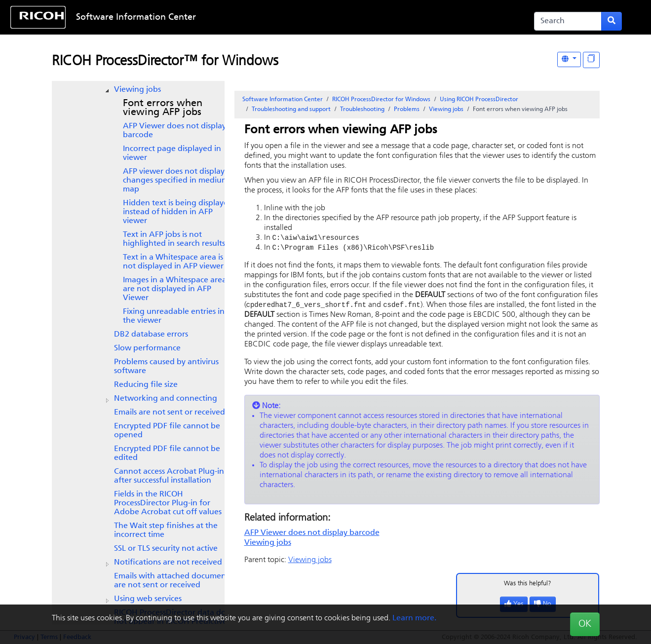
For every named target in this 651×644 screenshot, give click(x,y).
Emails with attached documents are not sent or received (173, 581)
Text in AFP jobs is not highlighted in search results (174, 239)
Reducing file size (146, 385)
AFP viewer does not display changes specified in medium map (176, 181)
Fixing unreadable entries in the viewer (174, 316)
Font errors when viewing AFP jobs (163, 108)
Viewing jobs (137, 90)
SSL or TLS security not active (166, 549)
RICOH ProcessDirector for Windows (381, 100)
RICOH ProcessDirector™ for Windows (165, 62)
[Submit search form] (612, 21)
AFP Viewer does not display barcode (174, 131)
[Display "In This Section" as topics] (591, 60)
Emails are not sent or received (170, 413)
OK (585, 624)
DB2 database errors (151, 335)
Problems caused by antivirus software (166, 367)
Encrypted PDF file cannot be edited (167, 454)
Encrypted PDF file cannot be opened (167, 431)
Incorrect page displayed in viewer (172, 153)
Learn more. (414, 618)
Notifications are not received (168, 563)
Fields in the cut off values (168, 503)
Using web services (148, 599)
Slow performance (147, 348)
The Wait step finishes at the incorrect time (166, 530)
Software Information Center (136, 18)
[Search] (568, 21)
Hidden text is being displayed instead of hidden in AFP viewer (178, 212)
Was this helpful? (528, 585)
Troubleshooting (362, 110)
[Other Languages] (569, 59)
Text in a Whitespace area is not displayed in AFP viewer (173, 262)
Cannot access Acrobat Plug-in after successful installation (169, 476)
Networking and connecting (166, 399)
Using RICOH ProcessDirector (479, 100)
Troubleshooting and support (291, 110)
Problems (407, 110)
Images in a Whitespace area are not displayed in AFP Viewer (175, 289)
